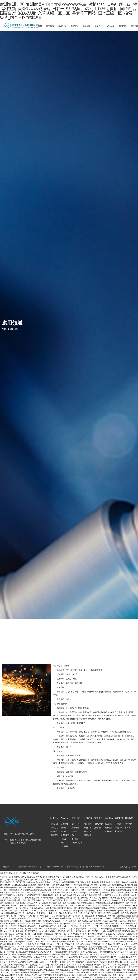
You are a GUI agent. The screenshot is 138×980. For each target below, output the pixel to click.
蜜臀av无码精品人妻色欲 (56, 965)
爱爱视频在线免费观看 (30, 890)
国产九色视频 (94, 960)
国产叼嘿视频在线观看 (128, 970)
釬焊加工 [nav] (64, 843)
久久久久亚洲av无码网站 (53, 900)
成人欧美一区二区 (23, 934)
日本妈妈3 (129, 936)
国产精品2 (32, 962)
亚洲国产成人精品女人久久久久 (98, 890)
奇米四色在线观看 (62, 898)
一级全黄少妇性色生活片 (68, 913)
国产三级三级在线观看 (82, 882)
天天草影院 (70, 975)
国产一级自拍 (113, 970)
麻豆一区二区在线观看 (78, 949)
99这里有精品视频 (36, 954)
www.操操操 (115, 947)
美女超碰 (42, 926)
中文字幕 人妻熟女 (95, 934)
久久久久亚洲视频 (32, 939)
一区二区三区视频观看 (48, 929)
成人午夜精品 (83, 921)
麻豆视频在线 (59, 923)
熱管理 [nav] (74, 831)
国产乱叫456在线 (36, 923)
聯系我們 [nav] (129, 818)
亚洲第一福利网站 (69, 941)
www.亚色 (75, 934)
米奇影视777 (117, 882)
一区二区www (53, 918)
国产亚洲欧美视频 (57, 975)
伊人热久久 (132, 957)
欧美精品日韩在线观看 (81, 970)
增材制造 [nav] (75, 835)
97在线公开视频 (66, 936)
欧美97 (49, 949)
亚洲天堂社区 (82, 947)
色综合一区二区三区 (119, 954)
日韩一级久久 (103, 900)
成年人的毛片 (14, 911)
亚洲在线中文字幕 (20, 887)
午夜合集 (16, 923)
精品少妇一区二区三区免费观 (121, 921)
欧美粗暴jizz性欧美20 (96, 911)
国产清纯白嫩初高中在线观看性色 (37, 882)
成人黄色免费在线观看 (110, 972)
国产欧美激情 (18, 975)
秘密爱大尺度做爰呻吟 (98, 949)
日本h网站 (48, 923)
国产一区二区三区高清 (37, 918)
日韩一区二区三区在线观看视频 (20, 957)
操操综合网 (60, 887)
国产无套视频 (101, 916)
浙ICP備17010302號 (69, 867)
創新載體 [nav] (86, 26)
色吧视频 (50, 887)
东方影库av (5, 893)
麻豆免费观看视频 (16, 939)
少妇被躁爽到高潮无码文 (106, 903)
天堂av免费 (36, 893)
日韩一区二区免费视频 (32, 900)
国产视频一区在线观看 (96, 967)
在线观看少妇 (91, 941)
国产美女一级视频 (7, 931)
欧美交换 (83, 911)
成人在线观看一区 (93, 893)
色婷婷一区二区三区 (42, 978)
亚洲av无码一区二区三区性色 (70, 926)
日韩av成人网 (32, 926)
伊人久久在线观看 (32, 898)
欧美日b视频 (119, 936)
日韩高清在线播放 (56, 972)
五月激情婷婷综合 (113, 962)
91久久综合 (95, 954)
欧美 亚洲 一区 (112, 911)
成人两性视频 (68, 905)
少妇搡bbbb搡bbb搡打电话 (75, 885)
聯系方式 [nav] (129, 824)
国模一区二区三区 (110, 965)
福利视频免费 (74, 952)
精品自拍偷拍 (125, 885)
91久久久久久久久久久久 (14, 898)
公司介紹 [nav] (54, 824)
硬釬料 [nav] (63, 831)
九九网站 (122, 978)
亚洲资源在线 (66, 916)
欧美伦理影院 (122, 887)
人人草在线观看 (31, 929)
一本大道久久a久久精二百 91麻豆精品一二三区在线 (38, 916)
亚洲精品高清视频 (28, 972)
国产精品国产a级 (53, 941)
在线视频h (98, 918)
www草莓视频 (66, 918)
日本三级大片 (32, 903)
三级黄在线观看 (42, 895)
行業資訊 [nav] (118, 828)
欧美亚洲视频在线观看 (92, 965)
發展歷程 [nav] (54, 835)
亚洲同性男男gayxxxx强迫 (25, 970)
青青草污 (112, 916)
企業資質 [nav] (54, 831)
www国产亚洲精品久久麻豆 (112, 893)
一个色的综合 (130, 926)
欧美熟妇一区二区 (62, 934)
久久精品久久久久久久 (78, 960)
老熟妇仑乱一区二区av (73, 900)
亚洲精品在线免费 (124, 916)
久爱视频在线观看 (16, 929)
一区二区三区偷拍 (61, 949)
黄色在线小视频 (55, 903)
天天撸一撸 (132, 929)
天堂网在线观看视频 (118, 939)
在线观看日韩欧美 (30, 885)
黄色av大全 (15, 905)
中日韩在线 (87, 923)
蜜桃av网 (121, 903)
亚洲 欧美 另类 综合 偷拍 (83, 918)
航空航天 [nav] (75, 828)
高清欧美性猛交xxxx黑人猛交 (36, 975)
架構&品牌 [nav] (99, 824)
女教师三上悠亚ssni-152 (20, 893)
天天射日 (96, 972)
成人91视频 (29, 895)
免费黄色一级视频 (99, 970)
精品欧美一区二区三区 (16, 952)
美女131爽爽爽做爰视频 (91, 887)
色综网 (96, 939)
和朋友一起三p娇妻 (118, 957)
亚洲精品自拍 (127, 960)
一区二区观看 (81, 975)
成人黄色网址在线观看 (46, 970)
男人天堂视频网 (65, 967)
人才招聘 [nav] (108, 831)
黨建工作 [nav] (99, 26)
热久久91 (53, 913)
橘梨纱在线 (37, 921)
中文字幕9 (132, 908)
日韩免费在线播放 (60, 952)
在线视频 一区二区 (53, 944)
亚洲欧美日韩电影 (51, 911)
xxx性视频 (103, 929)
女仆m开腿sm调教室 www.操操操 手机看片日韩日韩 (81, 895)
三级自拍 (91, 903)
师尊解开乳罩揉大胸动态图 (106, 978)
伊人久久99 (43, 903)
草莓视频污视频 (123, 931)
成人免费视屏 (104, 898)
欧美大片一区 (11, 936)
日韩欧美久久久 (40, 957)
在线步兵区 (19, 895)
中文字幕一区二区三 (66, 962)
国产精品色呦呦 (80, 903)
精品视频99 (109, 918)
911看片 (83, 934)
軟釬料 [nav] (63, 828)
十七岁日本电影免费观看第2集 (64, 978)
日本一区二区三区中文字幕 (32, 911)
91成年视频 (52, 926)
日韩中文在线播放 (7, 960)
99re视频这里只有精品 (99, 921)
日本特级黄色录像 (7, 903)
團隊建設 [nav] (108, 828)
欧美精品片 (69, 972)
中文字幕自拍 (126, 947)
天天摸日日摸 (97, 952)
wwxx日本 (7, 975)
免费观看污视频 (47, 898)
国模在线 (95, 882)
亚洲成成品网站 (126, 905)
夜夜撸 (31, 887)
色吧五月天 (45, 939)
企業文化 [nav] (54, 828)
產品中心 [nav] (62, 26)
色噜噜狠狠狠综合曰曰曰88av (100, 975)
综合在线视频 (103, 947)
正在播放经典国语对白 (80, 954)
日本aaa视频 (79, 893)
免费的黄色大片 (120, 975)
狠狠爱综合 (41, 947)
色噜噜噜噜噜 (14, 890)
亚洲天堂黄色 (106, 882)
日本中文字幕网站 (65, 908)
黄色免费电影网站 (129, 900)
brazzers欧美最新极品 (71, 939)
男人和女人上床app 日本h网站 (30, 936)
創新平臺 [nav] (88, 828)
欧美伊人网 (85, 952)
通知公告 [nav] (118, 831)
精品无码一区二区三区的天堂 (73, 890)
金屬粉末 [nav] (64, 824)
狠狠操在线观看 (98, 962)
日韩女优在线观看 (83, 944)
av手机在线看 (40, 887)
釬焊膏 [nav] (63, 839)
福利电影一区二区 (73, 887)
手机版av (131, 939)
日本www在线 (42, 972)
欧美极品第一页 (98, 944)
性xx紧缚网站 (72, 957)
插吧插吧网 (105, 957)
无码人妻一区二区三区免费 (27, 931)
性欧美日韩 (52, 962)
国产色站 (115, 898)
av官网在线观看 (33, 952)
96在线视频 (66, 882)
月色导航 (81, 941)
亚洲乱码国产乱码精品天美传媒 (32, 949)
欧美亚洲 (24, 923)
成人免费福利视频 (36, 960)
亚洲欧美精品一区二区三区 (11, 882)
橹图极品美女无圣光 (74, 923)
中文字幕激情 (79, 931)
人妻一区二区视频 (65, 929)
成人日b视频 (79, 908)
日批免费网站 (21, 960)
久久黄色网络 (132, 890)
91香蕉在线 (56, 882)
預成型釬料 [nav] (65, 835)
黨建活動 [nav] (98, 828)
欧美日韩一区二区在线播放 (84, 916)
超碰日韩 (93, 947)
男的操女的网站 (22, 908)
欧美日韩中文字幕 (74, 965)
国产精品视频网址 (105, 941)
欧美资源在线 (50, 960)
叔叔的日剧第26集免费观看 (43, 934)
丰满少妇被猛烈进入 (83, 972)
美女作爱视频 (98, 923)
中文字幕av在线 (37, 908)
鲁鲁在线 (4, 929)
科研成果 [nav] (88, 835)
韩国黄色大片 (115, 900)
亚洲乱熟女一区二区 (91, 926)
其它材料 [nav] (64, 846)
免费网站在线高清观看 (69, 911)
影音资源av (71, 947)
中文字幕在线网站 (112, 923)
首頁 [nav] (40, 26)
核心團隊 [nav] (88, 824)
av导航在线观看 (109, 931)
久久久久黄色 (46, 952)
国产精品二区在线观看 (18, 954)
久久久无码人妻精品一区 (122, 952)
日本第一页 (17, 913)
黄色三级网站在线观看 (18, 962)
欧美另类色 (124, 911)
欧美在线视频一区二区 (88, 913)
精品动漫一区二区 (37, 965)
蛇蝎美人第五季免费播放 (125, 918)
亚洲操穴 (112, 949)
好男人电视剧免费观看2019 (32, 905)
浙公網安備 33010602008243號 (92, 867)
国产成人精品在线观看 (118, 908)
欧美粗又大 (15, 967)
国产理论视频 (122, 949)
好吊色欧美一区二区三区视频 (86, 929)
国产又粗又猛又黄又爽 (51, 893)
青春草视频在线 (119, 890)
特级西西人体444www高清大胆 (57, 954)
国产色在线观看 (79, 967)
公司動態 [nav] (118, 824)
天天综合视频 (67, 893)
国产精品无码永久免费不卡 (54, 921)
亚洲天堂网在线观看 (122, 941)
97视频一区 (105, 954)
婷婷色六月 (104, 939)
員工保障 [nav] (108, 824)
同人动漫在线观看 (63, 970)
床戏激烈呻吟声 (90, 900)
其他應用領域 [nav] (77, 843)
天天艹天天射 (86, 939)
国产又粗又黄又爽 (24, 921)
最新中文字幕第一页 (53, 905)
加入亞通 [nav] (111, 26)
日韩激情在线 (58, 885)
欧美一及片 (54, 895)
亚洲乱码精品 (95, 936)
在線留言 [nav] (129, 828)
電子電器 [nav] (75, 839)
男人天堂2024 (93, 885)
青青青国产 (60, 947)
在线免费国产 (11, 965)
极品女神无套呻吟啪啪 (109, 885)
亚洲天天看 (68, 903)
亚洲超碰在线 (23, 965)
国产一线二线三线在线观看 (109, 913)
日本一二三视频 (108, 887)
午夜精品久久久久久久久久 (115, 934)
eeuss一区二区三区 (13, 885)
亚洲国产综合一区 (28, 947)
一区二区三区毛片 (94, 931)
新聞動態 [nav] (123, 26)
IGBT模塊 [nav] (75, 824)
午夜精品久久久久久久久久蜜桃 (116, 895)
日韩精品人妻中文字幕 (35, 944)
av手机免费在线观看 (126, 965)
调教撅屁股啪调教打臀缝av (96, 908)
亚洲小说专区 (107, 936)
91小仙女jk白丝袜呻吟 (48, 931)
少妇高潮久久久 (126, 898)
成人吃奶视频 (46, 890)
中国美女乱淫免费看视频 (89, 957)
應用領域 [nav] (74, 26)
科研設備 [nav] (88, 831)
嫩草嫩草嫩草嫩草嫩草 (80, 898)
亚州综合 (4, 911)
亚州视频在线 (42, 913)
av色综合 (51, 947)
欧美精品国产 (62, 960)
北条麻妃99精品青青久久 (85, 905)
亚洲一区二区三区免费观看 (14, 926)
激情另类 (56, 890)
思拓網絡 (132, 867)
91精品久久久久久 (81, 936)
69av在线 (94, 898)
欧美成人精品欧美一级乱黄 (117, 944)
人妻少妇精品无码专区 (57, 957)
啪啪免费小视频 (45, 885)
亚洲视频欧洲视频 (83, 962)
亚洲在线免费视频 (65, 931)
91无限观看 (56, 939)
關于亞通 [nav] (50, 26)
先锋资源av (21, 903)
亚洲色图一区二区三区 (16, 944)
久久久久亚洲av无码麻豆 (22, 978)
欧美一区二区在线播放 (10, 972)
